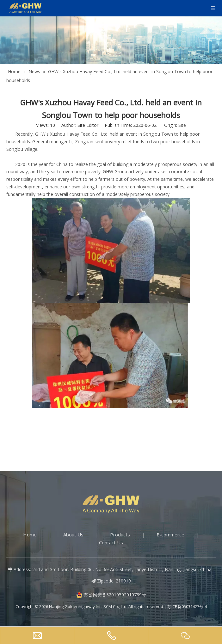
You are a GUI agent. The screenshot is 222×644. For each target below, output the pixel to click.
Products (120, 535)
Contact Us (111, 542)
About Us (73, 535)
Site (182, 125)
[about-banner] (111, 40)
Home (30, 535)
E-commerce (170, 535)
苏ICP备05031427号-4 (187, 606)
